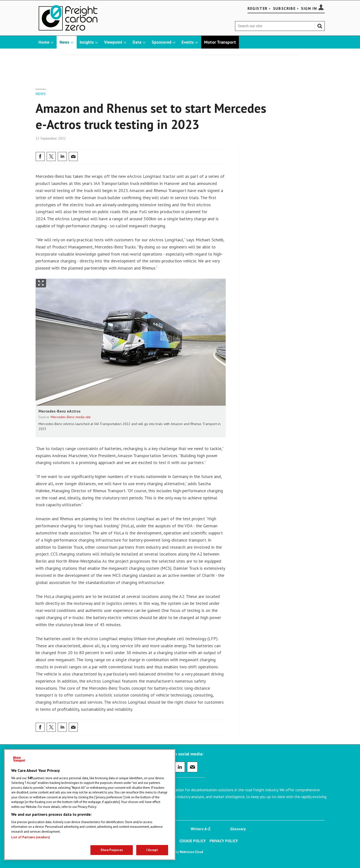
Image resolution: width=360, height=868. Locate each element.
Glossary (238, 829)
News (41, 94)
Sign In (309, 8)
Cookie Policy (193, 841)
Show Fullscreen (41, 283)
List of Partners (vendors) (31, 837)
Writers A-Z (201, 829)
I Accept (152, 850)
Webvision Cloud (191, 852)
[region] (90, 805)
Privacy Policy (224, 841)
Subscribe (284, 8)
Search (321, 25)
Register (258, 8)
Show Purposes (112, 850)
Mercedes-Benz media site (71, 417)
